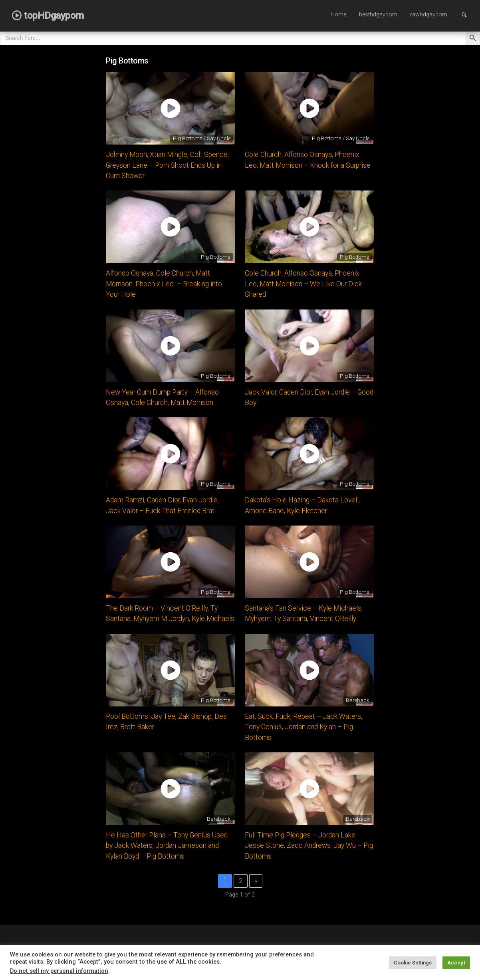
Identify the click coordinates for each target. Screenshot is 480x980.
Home (338, 15)
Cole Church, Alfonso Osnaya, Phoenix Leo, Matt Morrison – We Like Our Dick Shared (303, 284)
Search (468, 15)
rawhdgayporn (429, 15)
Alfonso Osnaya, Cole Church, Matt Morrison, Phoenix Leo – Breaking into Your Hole (164, 284)
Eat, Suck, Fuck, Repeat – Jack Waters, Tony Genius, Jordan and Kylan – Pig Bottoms (303, 727)
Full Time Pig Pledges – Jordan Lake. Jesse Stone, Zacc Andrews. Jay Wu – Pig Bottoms (309, 846)
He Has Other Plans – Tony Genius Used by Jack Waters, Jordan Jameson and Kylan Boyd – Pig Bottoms (167, 846)
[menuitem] (338, 15)
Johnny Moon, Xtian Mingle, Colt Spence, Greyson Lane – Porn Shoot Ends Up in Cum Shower (167, 165)
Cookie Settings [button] (413, 963)
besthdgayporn (378, 15)
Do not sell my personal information (59, 971)
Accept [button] (456, 963)
